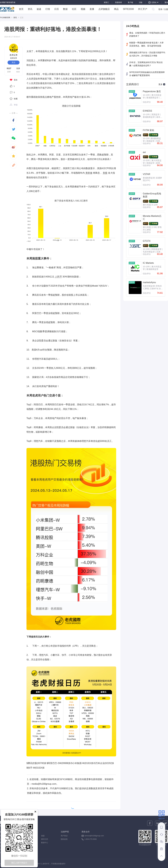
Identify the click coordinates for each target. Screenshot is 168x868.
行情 (48, 9)
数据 (65, 9)
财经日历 (45, 839)
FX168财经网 (5, 18)
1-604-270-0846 (90, 839)
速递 (39, 9)
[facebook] (14, 120)
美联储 (89, 173)
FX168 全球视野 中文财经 (7, 9)
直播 (92, 9)
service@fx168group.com (94, 836)
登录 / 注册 (163, 9)
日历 (57, 9)
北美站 (153, 2)
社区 (74, 9)
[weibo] (14, 147)
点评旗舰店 (104, 9)
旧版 (141, 2)
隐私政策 (64, 839)
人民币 (58, 277)
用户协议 (64, 836)
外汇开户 (143, 9)
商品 (116, 9)
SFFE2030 (128, 9)
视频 (83, 9)
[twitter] (14, 129)
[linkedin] (158, 823)
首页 (21, 9)
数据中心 (45, 843)
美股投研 (118, 2)
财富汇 (106, 2)
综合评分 (147, 102)
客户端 (130, 2)
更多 (162, 84)
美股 (105, 173)
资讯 (30, 9)
